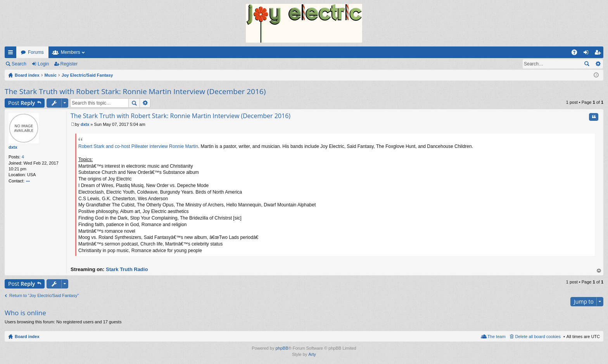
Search (19, 64)
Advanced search (598, 64)
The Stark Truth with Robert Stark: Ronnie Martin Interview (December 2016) (135, 91)
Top (599, 271)
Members (71, 52)
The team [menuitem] (496, 337)
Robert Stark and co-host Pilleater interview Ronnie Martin (138, 146)
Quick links (12, 54)
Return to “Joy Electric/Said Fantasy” (44, 295)
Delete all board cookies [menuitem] (538, 337)
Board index (27, 337)
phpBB (282, 348)
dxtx (13, 147)
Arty (312, 354)
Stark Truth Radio (127, 269)
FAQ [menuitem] (577, 54)
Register (69, 64)
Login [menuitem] (588, 54)
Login (43, 64)
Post (22, 103)
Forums (36, 52)
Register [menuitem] (599, 54)
